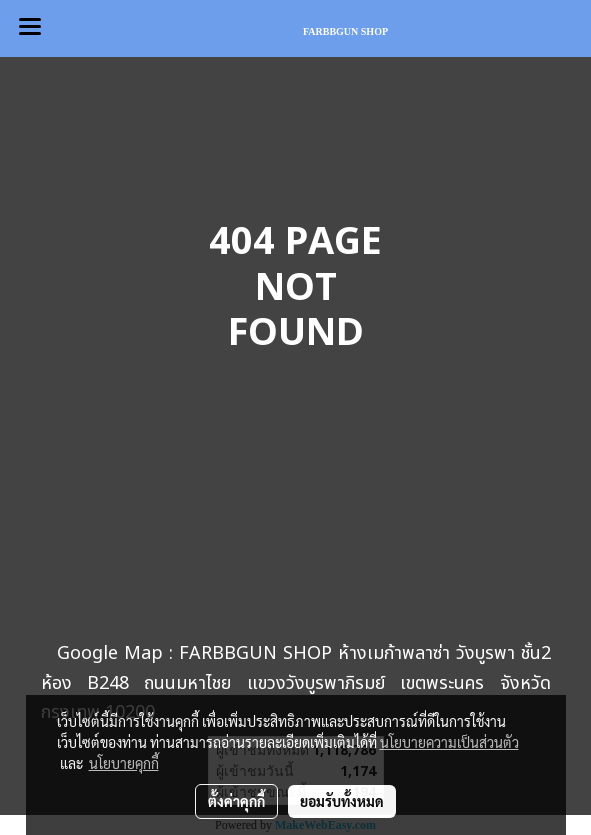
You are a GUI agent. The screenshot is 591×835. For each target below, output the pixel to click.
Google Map (110, 653)
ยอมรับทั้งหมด (342, 801)
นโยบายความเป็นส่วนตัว (449, 742)
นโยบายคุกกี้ (124, 763)
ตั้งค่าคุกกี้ (236, 801)
